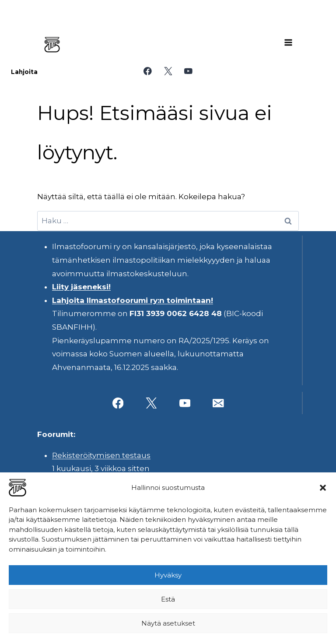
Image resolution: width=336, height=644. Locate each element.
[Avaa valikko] (288, 42)
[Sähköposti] (218, 403)
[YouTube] (188, 71)
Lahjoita (24, 72)
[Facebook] (148, 71)
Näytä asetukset (168, 623)
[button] (323, 488)
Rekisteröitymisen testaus (101, 455)
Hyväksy (168, 575)
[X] (168, 71)
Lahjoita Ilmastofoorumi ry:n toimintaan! (133, 300)
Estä (168, 599)
